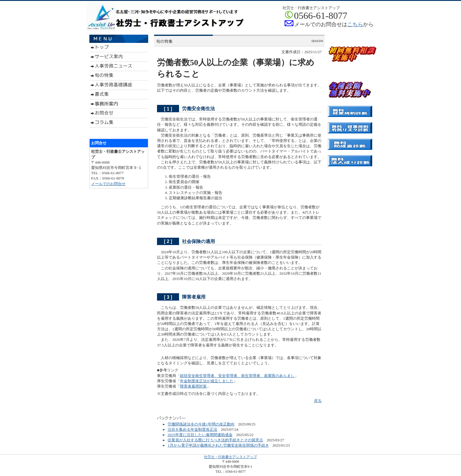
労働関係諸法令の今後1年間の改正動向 (201, 424)
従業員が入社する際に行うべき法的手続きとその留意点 (215, 440)
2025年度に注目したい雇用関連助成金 (200, 435)
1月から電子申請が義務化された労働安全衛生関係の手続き (218, 445)
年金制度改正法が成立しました (207, 381)
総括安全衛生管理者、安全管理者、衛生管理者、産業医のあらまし (237, 376)
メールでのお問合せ (108, 184)
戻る (318, 401)
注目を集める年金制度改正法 (192, 429)
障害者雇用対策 (193, 386)
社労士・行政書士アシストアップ (230, 457)
